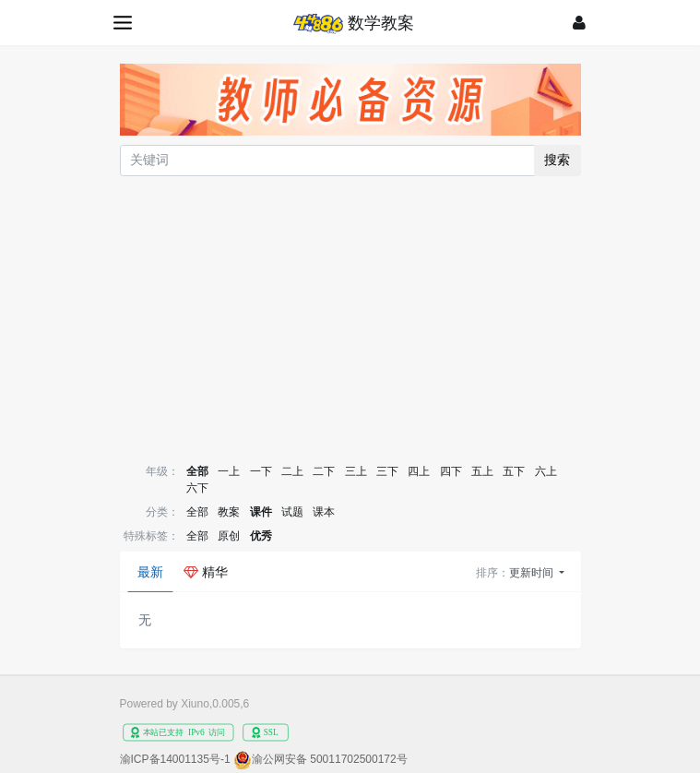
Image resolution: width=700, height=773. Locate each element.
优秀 (261, 536)
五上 (482, 471)
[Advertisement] (350, 318)
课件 (261, 512)
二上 (292, 471)
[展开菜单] (124, 23)
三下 (387, 471)
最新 (150, 572)
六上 (546, 471)
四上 (419, 471)
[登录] (579, 23)
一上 (229, 471)
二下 (324, 471)
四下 (451, 471)
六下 (197, 488)
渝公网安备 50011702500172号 (330, 759)
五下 (514, 471)
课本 (324, 512)
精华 (206, 572)
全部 (197, 471)
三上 (356, 471)
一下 (261, 471)
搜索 (557, 160)
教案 (229, 512)
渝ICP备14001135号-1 (175, 759)
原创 (229, 536)
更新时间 (533, 573)
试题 (292, 512)
